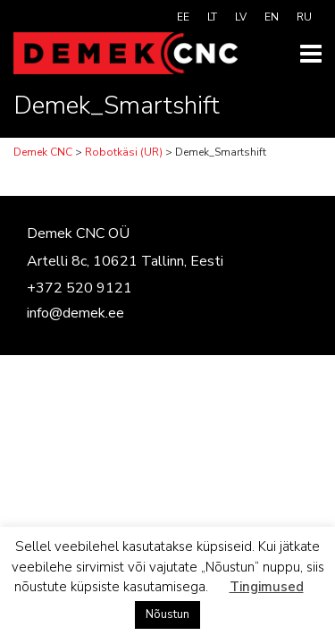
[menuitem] (183, 17)
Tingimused (267, 587)
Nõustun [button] (167, 614)
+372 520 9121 (80, 288)
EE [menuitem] (183, 17)
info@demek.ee (75, 313)
